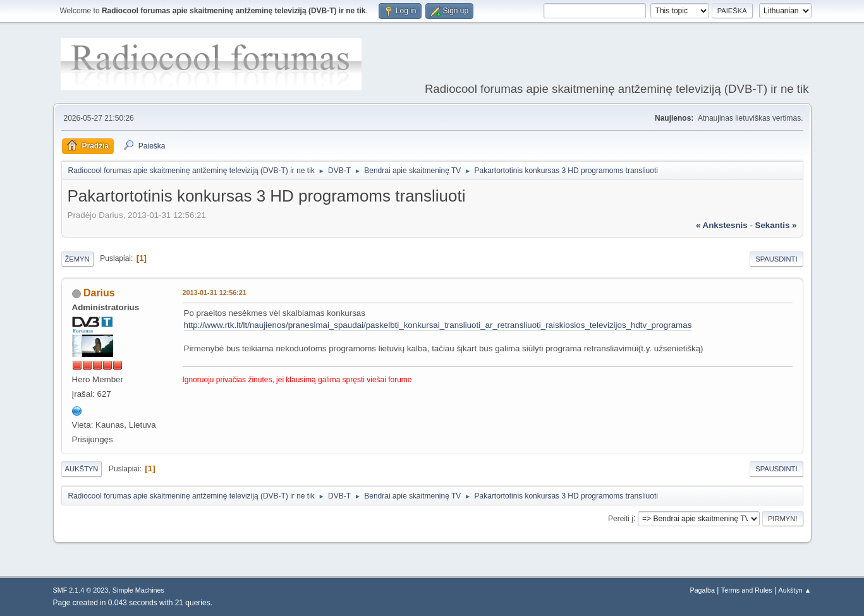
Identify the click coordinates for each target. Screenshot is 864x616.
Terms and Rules (747, 590)
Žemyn (77, 259)
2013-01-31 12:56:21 (215, 293)
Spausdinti (776, 259)
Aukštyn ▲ (794, 590)
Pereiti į (621, 518)
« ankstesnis (722, 225)
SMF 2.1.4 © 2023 (81, 590)
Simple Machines (138, 590)
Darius (99, 293)
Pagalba (702, 590)
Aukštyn (82, 469)
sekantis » (776, 225)
